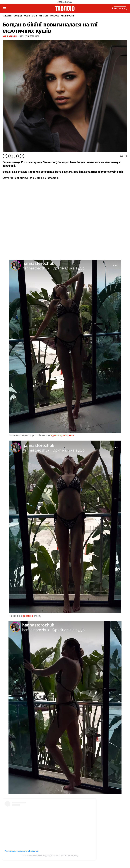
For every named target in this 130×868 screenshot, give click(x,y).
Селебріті (7, 16)
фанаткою (28, 616)
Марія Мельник (10, 36)
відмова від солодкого (62, 435)
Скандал (18, 16)
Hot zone (55, 16)
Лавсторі (43, 16)
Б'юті (34, 16)
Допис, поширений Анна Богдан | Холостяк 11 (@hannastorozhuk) (49, 855)
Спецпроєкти (68, 16)
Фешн (27, 16)
